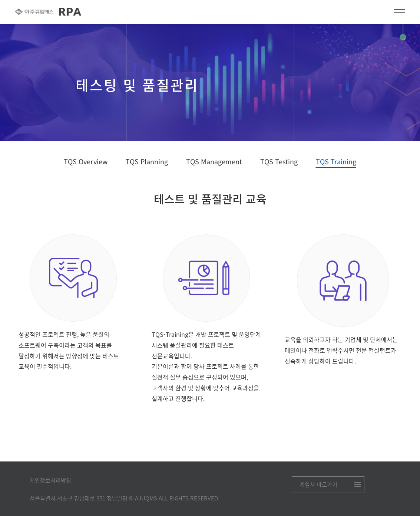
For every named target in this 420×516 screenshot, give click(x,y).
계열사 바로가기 (318, 484)
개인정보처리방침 (50, 480)
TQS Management (214, 162)
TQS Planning (147, 162)
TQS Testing (279, 162)
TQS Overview (86, 162)
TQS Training (336, 162)
